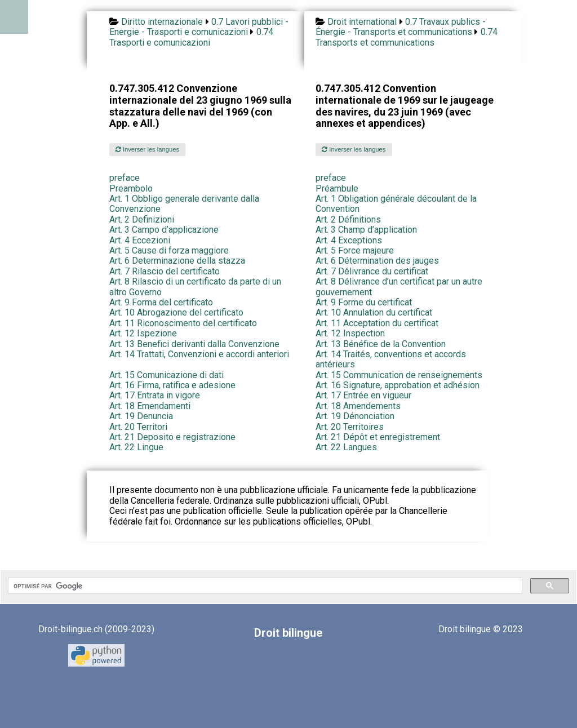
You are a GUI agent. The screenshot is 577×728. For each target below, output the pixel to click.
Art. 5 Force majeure (355, 250)
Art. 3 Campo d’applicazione (164, 230)
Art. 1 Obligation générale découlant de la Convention (396, 204)
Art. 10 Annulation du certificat (374, 312)
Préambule (337, 188)
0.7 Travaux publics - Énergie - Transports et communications (401, 27)
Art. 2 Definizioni (142, 219)
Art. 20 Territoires (350, 427)
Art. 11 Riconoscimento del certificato (183, 323)
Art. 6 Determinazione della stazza (177, 261)
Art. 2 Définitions (348, 219)
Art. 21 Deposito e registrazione (172, 437)
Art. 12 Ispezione (143, 333)
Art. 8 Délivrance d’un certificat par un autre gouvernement (399, 287)
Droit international (362, 22)
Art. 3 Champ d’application (366, 230)
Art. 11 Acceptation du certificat (377, 323)
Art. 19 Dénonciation (355, 416)
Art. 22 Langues (346, 447)
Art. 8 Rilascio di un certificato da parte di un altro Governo (195, 287)
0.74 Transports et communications (407, 37)
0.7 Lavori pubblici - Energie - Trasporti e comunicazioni (199, 27)
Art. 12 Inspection (350, 333)
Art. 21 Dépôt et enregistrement (378, 437)
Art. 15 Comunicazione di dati (167, 375)
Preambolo (131, 188)
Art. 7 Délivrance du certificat (372, 271)
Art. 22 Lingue (136, 447)
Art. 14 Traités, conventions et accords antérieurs (391, 359)
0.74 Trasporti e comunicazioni (191, 37)
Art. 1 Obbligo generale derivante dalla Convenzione (184, 204)
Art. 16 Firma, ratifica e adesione (172, 385)
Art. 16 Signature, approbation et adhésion (398, 385)
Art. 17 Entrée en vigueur (363, 395)
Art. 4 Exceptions (349, 240)
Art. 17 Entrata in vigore (155, 395)
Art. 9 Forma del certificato (161, 302)
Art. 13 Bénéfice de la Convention (381, 344)
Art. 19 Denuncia (141, 416)
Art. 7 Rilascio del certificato (165, 271)
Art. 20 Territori (138, 427)
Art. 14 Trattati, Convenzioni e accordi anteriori (199, 354)
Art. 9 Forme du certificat (364, 302)
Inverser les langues (147, 149)
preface (125, 178)
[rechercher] (264, 586)
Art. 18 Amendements (358, 406)
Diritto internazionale (162, 22)
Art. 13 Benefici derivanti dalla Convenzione (194, 344)
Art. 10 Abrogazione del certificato (176, 312)
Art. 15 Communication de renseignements (399, 375)
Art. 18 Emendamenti (150, 406)
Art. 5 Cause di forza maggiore (169, 250)
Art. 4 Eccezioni (140, 240)
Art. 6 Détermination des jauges (377, 261)
